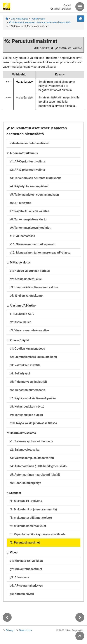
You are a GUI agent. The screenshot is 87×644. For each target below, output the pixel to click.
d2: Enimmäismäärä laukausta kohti (33, 357)
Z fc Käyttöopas (20, 19)
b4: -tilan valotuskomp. (27, 296)
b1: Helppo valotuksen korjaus (30, 271)
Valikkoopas (38, 19)
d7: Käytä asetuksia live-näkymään (33, 398)
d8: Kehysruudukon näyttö (27, 407)
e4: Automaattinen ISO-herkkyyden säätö (38, 466)
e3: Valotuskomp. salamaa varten (32, 458)
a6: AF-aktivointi (21, 203)
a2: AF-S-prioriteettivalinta (27, 170)
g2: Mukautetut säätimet (26, 569)
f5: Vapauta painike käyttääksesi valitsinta (38, 534)
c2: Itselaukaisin (20, 322)
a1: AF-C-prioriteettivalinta (27, 161)
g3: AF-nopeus (19, 577)
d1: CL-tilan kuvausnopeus (27, 349)
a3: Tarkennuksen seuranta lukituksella (35, 178)
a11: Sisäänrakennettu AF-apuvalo (32, 244)
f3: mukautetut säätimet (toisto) (31, 518)
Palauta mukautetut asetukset (29, 143)
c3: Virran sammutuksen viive (29, 330)
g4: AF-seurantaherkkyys (26, 586)
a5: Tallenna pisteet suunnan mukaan (34, 195)
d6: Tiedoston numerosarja (27, 390)
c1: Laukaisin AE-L (22, 314)
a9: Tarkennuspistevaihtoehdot (30, 228)
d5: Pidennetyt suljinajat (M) (28, 382)
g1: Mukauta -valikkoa (26, 561)
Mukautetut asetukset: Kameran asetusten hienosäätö (40, 22)
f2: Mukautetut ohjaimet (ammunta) (33, 509)
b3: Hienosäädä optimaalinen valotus (34, 287)
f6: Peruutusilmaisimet (25, 543)
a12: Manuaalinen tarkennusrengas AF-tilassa (40, 253)
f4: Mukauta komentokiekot (28, 526)
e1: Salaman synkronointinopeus (31, 441)
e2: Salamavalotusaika (25, 450)
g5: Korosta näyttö (22, 594)
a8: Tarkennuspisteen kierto (28, 219)
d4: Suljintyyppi (20, 373)
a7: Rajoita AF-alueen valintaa (29, 211)
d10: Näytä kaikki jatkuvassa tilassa (33, 423)
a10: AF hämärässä (22, 236)
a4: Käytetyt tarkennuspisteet (29, 186)
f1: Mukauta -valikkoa (26, 501)
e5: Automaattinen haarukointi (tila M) (35, 475)
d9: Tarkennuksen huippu (26, 415)
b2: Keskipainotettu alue (26, 279)
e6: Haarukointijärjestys (25, 483)
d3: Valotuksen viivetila (25, 365)
